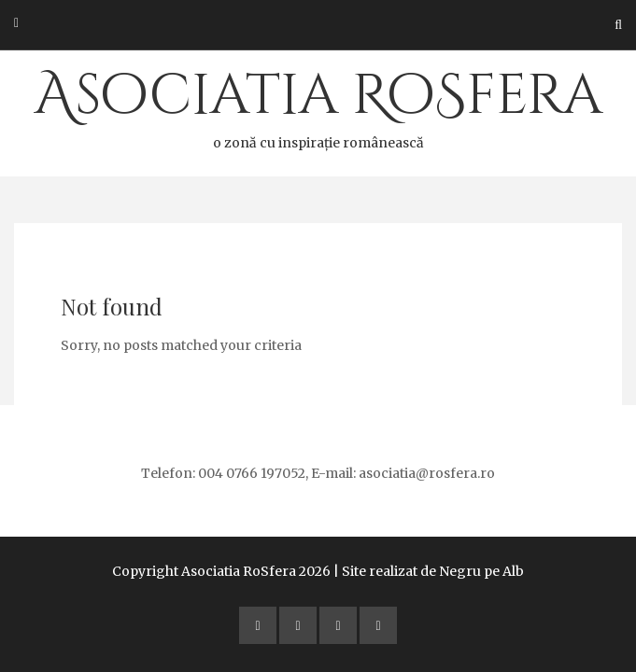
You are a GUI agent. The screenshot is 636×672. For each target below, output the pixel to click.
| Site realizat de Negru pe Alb (429, 571)
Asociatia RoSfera (318, 105)
